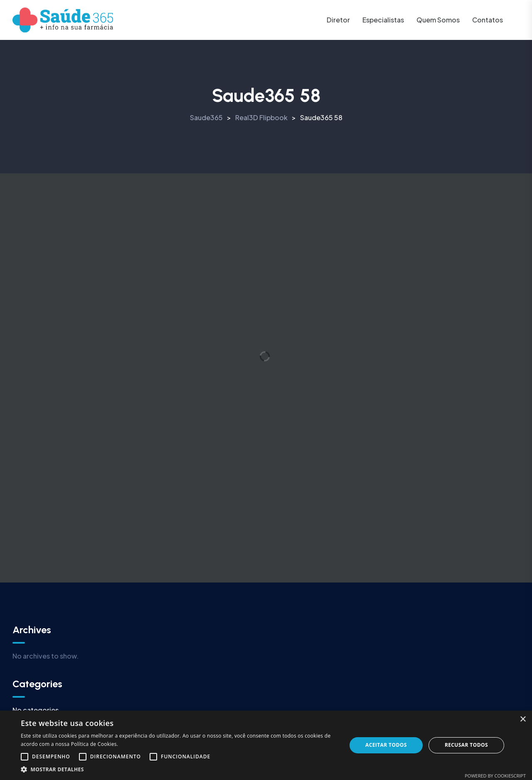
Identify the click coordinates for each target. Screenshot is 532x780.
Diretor (338, 20)
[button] (179, 769)
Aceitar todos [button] (386, 745)
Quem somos (438, 20)
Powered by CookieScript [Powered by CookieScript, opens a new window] (495, 776)
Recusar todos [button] (466, 745)
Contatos (488, 20)
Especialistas (383, 20)
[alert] (266, 745)
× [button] (523, 720)
